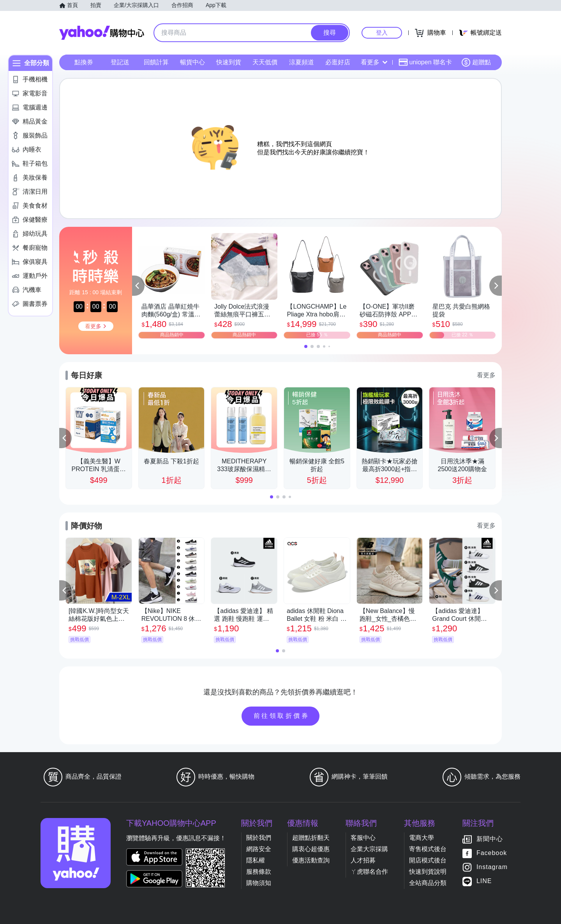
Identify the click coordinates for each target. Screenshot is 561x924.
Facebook (492, 853)
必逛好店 (338, 62)
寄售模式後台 (428, 849)
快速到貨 (229, 62)
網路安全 (259, 849)
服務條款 (259, 872)
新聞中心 (490, 839)
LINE (484, 881)
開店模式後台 (428, 860)
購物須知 (259, 883)
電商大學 (422, 838)
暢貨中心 (192, 62)
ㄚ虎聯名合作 (369, 872)
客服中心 (363, 838)
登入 (382, 33)
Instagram (492, 867)
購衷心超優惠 (311, 849)
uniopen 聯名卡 (425, 62)
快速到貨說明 (428, 872)
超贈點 (476, 62)
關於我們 (259, 838)
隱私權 (256, 860)
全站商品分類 (428, 883)
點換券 (84, 62)
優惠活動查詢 (311, 860)
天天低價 (265, 62)
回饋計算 (156, 62)
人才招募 (363, 860)
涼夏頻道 (302, 62)
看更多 (374, 62)
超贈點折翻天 (311, 838)
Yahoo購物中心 (102, 33)
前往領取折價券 (282, 716)
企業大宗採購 (369, 849)
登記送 (120, 62)
